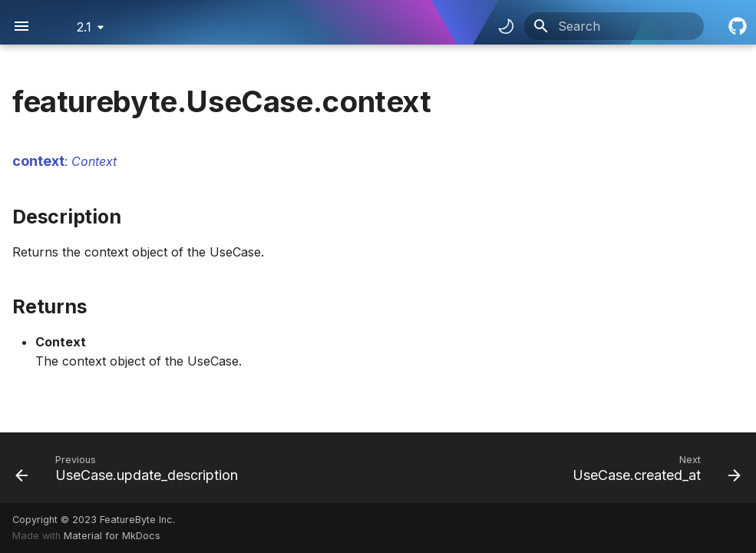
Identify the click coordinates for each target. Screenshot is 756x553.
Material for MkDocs (112, 536)
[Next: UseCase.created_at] (654, 468)
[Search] (614, 26)
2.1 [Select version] (84, 27)
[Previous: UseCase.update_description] (130, 468)
